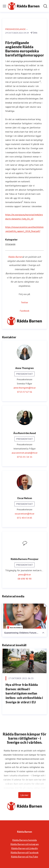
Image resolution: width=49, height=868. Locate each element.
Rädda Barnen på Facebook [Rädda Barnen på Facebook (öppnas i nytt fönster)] (25, 852)
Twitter (24, 302)
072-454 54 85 (25, 518)
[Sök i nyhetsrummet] (45, 6)
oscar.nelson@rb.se (24, 514)
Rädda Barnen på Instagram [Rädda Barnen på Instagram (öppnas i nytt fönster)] (25, 844)
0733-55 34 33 (25, 457)
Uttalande (10, 244)
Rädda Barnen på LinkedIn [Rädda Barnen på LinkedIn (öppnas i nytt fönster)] (25, 848)
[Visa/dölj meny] (4, 6)
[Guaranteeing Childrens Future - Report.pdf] (24, 616)
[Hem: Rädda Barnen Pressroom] (24, 6)
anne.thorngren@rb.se (24, 388)
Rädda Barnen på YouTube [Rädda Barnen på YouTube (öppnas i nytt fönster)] (24, 857)
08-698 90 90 (25, 579)
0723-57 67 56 (25, 392)
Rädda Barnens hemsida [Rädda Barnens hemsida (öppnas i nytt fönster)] (24, 840)
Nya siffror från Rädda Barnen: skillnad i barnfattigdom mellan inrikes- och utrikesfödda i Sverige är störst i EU (24, 693)
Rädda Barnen (15, 257)
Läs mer (24, 795)
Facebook (24, 311)
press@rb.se (24, 574)
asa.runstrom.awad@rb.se (24, 453)
